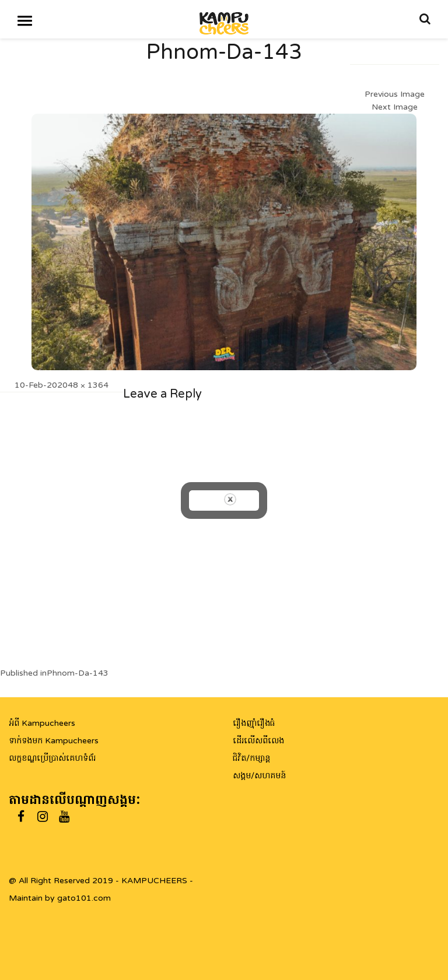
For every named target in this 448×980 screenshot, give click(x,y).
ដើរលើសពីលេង (258, 741)
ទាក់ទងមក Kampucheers (54, 741)
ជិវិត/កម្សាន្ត (251, 758)
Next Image (395, 107)
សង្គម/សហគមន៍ (259, 776)
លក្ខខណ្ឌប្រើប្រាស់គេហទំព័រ (52, 758)
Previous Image (395, 94)
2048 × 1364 (83, 385)
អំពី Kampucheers (42, 723)
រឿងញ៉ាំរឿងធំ (254, 723)
